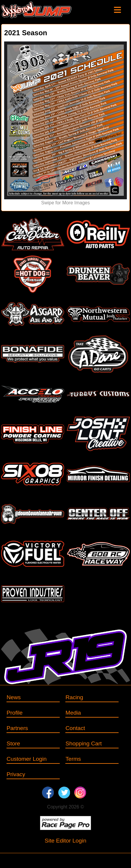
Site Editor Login (65, 841)
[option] (65, 124)
